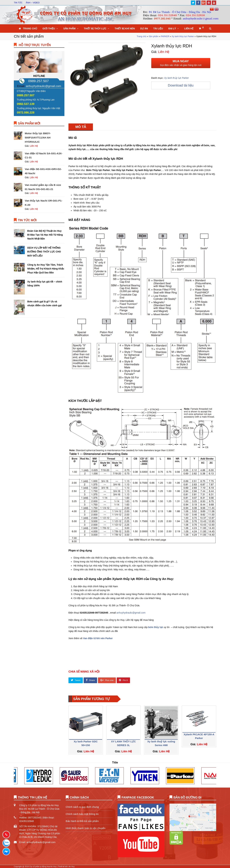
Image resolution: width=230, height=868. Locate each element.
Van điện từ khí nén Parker (98, 638)
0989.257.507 (38, 81)
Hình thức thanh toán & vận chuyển (86, 828)
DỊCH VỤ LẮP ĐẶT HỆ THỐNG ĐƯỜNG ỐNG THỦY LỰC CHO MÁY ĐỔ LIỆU (44, 252)
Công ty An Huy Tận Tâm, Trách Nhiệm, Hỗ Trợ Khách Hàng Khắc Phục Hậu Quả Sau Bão (46, 269)
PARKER (165, 36)
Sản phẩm (154, 36)
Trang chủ (142, 36)
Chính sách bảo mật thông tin (82, 814)
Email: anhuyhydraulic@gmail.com (37, 842)
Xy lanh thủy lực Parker (183, 36)
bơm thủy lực (156, 627)
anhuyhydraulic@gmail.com (131, 613)
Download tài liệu (181, 85)
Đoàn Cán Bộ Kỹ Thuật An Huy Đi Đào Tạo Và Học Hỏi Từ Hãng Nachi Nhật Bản (45, 235)
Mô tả (81, 127)
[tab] (81, 127)
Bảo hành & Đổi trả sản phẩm (82, 821)
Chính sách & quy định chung (82, 807)
